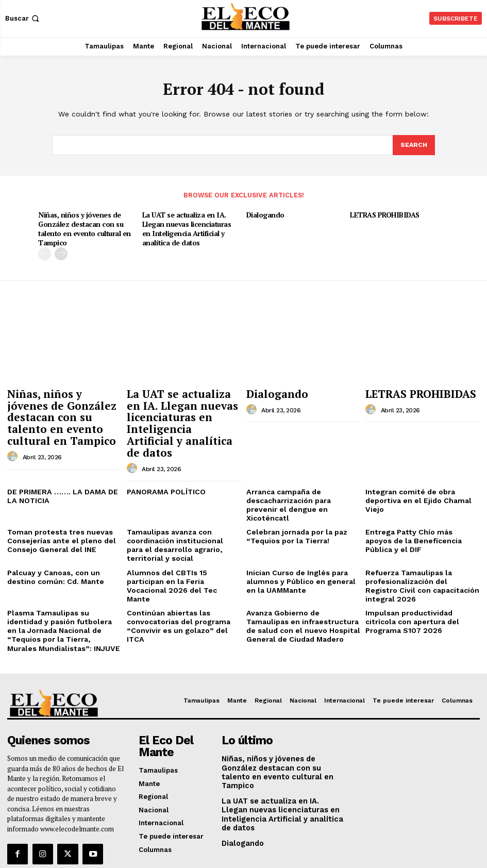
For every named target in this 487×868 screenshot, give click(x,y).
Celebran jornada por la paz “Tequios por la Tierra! (294, 499)
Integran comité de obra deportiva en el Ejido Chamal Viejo (414, 473)
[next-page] (61, 251)
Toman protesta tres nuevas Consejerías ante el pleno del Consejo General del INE (56, 503)
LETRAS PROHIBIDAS (382, 214)
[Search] (413, 145)
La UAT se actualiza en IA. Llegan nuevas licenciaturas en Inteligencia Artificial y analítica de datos (192, 227)
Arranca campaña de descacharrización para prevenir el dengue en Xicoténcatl (302, 473)
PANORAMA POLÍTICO (163, 465)
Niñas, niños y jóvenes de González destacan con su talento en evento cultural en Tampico (83, 227)
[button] (23, 18)
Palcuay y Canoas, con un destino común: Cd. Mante (63, 536)
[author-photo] (14, 433)
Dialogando (265, 214)
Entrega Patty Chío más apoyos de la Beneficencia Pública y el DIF (417, 503)
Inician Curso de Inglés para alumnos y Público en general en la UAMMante (301, 540)
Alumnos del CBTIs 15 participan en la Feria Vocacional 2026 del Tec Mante (181, 540)
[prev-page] (45, 251)
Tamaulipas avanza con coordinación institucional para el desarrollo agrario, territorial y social (183, 507)
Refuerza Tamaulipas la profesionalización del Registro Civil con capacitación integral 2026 (418, 544)
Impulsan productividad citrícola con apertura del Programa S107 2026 (421, 577)
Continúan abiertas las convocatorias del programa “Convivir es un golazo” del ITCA (182, 577)
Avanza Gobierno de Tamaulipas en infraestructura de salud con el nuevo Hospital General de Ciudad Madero (301, 581)
